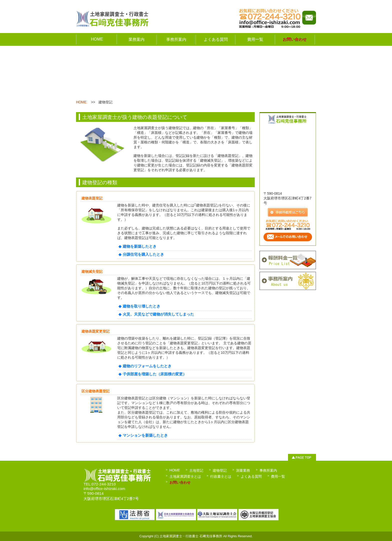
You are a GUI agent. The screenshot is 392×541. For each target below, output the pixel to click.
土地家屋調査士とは (185, 476)
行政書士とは (221, 476)
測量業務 (243, 470)
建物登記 (220, 470)
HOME (97, 39)
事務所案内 (176, 39)
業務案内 (136, 39)
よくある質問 (216, 39)
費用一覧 (255, 39)
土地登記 (196, 470)
